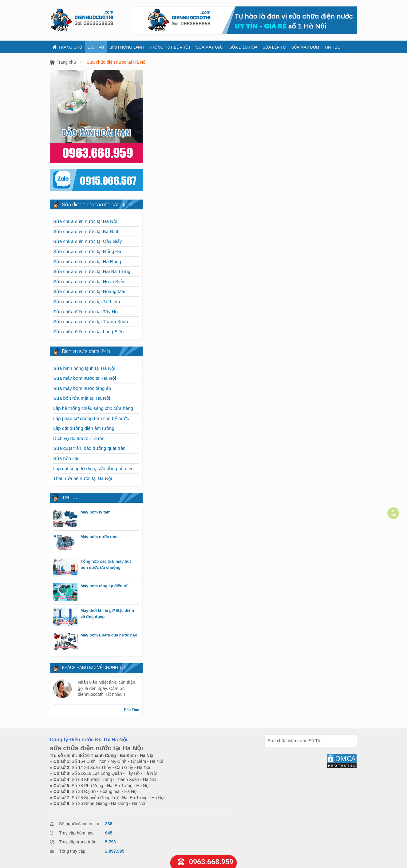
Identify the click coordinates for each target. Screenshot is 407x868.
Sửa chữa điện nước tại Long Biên (88, 332)
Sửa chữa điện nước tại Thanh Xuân (91, 321)
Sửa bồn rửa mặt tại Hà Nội (82, 398)
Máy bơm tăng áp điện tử (104, 586)
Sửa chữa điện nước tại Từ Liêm (87, 301)
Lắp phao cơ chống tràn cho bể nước (91, 418)
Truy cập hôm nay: (77, 833)
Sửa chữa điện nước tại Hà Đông (87, 262)
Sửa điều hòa (243, 47)
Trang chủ (67, 47)
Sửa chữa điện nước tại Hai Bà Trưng (92, 271)
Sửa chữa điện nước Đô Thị (295, 741)
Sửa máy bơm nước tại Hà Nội (85, 378)
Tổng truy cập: (73, 851)
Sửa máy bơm (305, 47)
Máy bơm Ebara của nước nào (109, 635)
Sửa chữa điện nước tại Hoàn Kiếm (89, 281)
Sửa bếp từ (274, 47)
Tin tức (332, 47)
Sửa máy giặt (210, 47)
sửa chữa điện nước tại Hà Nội (96, 748)
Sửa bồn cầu (66, 458)
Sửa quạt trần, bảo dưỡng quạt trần (89, 448)
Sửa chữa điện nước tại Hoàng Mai (89, 291)
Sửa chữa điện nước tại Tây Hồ (85, 312)
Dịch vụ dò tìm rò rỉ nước (79, 438)
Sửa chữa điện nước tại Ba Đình (86, 231)
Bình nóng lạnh (126, 47)
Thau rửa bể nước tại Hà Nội (83, 478)
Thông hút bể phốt (170, 47)
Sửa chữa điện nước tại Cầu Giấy (88, 241)
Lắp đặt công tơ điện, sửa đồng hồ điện (93, 468)
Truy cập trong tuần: (78, 842)
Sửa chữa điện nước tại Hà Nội (117, 62)
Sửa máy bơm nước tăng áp (82, 388)
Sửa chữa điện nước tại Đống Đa (87, 251)
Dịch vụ (96, 47)
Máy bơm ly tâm (96, 512)
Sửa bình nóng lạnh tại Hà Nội (84, 368)
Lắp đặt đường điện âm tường (84, 428)
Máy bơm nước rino (99, 537)
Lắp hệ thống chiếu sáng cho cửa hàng (93, 408)
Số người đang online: (80, 824)
